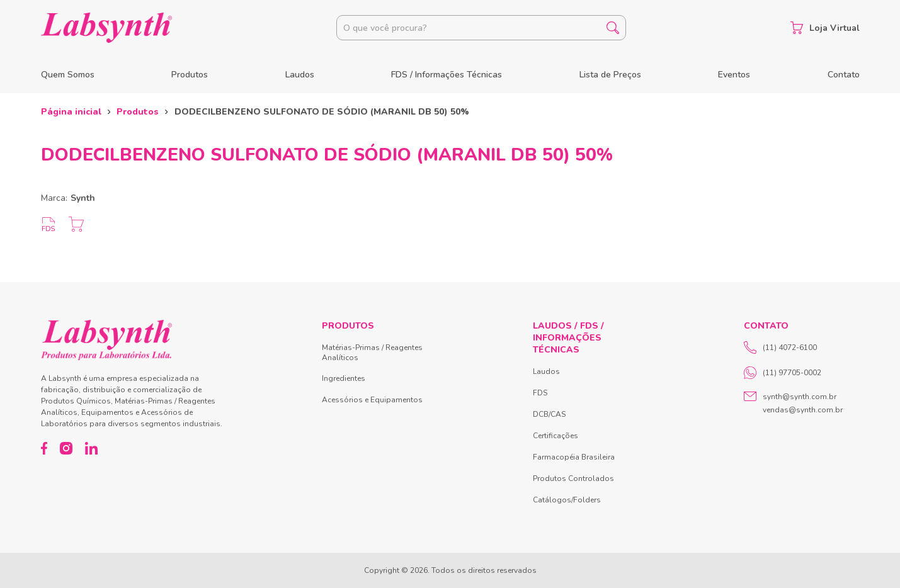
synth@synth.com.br (800, 397)
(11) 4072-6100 (780, 348)
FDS (540, 393)
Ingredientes (344, 378)
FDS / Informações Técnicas (447, 75)
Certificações (555, 436)
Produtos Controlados (573, 478)
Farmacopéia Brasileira (574, 457)
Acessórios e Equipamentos (372, 400)
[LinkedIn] (91, 448)
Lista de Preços (610, 75)
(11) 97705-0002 (783, 373)
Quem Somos (68, 75)
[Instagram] (66, 448)
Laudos (300, 75)
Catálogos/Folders (567, 500)
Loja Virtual (825, 28)
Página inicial (71, 112)
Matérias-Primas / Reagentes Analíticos (372, 353)
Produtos (190, 75)
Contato (844, 75)
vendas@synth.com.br (803, 410)
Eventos (734, 75)
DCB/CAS (549, 414)
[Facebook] (44, 448)
